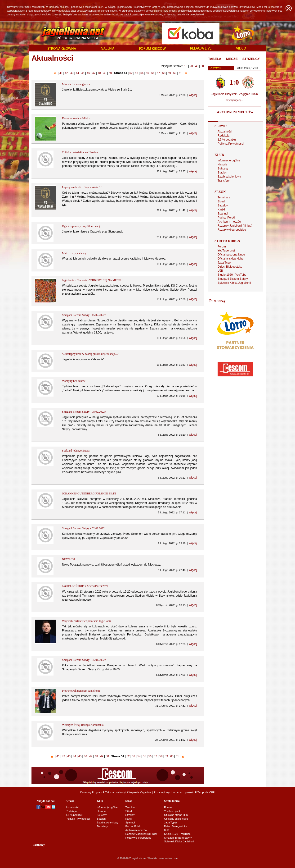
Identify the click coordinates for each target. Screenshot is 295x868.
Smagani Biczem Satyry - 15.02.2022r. (84, 315)
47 (94, 73)
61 (180, 73)
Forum (222, 247)
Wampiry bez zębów (74, 381)
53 (136, 73)
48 (99, 73)
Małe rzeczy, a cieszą (74, 253)
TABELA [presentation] (215, 59)
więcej (193, 95)
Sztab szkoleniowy (229, 177)
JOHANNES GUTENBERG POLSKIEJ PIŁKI (89, 493)
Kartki (221, 210)
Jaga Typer (225, 263)
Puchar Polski (226, 218)
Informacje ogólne (229, 160)
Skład (221, 201)
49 (105, 73)
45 (83, 73)
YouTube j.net (226, 251)
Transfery (223, 181)
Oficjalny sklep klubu (230, 259)
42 (67, 73)
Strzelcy (223, 206)
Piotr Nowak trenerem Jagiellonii (81, 691)
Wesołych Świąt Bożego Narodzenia (83, 725)
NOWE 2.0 (68, 559)
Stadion (222, 173)
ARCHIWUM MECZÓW (235, 112)
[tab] (215, 59)
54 (142, 73)
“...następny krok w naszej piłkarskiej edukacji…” (91, 354)
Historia (222, 164)
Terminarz (224, 197)
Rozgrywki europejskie (232, 230)
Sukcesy (223, 169)
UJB (220, 271)
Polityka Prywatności (231, 144)
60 (202, 66)
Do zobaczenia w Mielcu (76, 118)
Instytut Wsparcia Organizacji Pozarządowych (146, 792)
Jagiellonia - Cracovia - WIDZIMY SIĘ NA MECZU (92, 280)
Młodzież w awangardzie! (77, 84)
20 (191, 66)
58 (164, 73)
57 (158, 73)
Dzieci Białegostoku (230, 267)
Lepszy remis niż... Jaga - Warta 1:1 (82, 187)
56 (153, 73)
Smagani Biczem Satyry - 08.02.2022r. (84, 412)
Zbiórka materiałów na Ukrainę (80, 152)
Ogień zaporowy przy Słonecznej (81, 226)
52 (131, 73)
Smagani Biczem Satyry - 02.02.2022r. (84, 528)
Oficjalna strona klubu (231, 255)
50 (110, 73)
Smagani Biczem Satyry (233, 279)
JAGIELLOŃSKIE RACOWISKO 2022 (85, 586)
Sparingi (223, 214)
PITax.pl (200, 792)
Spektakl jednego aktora (76, 451)
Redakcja (223, 136)
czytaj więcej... (235, 100)
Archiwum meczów (229, 222)
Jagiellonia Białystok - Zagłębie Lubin (234, 94)
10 (186, 66)
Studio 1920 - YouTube (232, 275)
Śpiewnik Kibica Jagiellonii (234, 283)
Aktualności (225, 132)
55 (147, 73)
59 (169, 73)
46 (88, 73)
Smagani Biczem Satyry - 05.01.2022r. (84, 660)
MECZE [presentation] (232, 59)
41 (61, 73)
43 (72, 73)
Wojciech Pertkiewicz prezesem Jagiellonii (86, 621)
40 (197, 66)
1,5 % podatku (227, 140)
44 (77, 73)
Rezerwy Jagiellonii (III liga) (235, 226)
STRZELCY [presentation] (251, 59)
